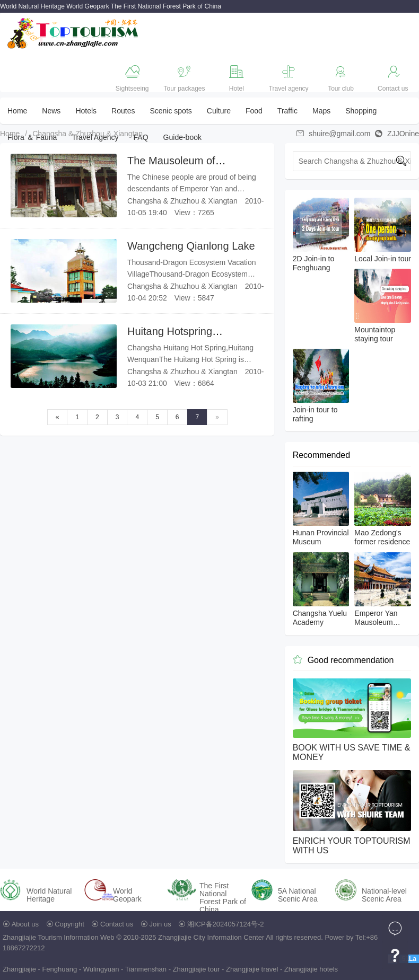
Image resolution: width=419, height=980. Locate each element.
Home (17, 111)
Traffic (287, 111)
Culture (219, 111)
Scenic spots (171, 111)
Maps (321, 111)
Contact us (117, 924)
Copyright (69, 924)
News (51, 111)
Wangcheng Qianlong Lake (191, 246)
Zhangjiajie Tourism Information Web (59, 937)
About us (25, 924)
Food (254, 111)
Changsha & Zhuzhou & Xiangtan (88, 134)
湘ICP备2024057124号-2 (226, 924)
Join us (160, 924)
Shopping (361, 111)
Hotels (86, 111)
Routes (123, 111)
